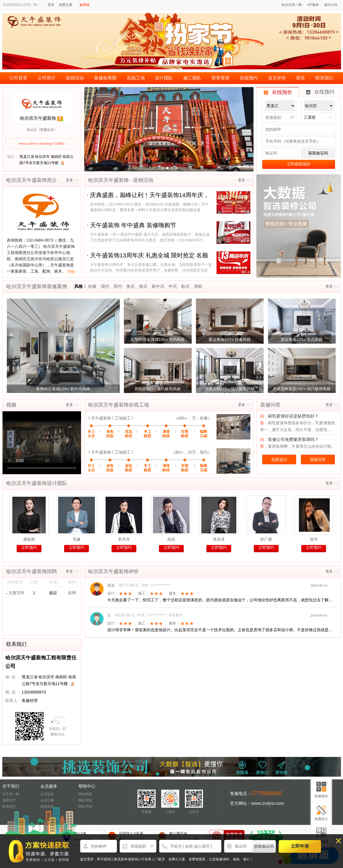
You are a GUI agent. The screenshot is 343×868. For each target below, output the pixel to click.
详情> (72, 272)
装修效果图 (105, 78)
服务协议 (47, 807)
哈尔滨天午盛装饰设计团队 (37, 483)
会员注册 (47, 800)
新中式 (158, 286)
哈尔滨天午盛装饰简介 (32, 180)
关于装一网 (11, 794)
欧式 (185, 286)
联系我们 (324, 78)
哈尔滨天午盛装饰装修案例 (37, 286)
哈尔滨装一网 (292, 5)
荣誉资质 (220, 78)
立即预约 (29, 547)
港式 (143, 286)
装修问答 (270, 405)
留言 (301, 78)
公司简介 (47, 78)
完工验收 (149, 431)
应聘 (72, 593)
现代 (105, 286)
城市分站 (331, 5)
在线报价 (278, 92)
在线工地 (136, 78)
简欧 (198, 286)
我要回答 (318, 460)
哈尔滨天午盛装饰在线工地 (119, 405)
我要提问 (279, 460)
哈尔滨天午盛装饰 (38, 118)
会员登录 (47, 794)
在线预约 (249, 78)
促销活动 (75, 78)
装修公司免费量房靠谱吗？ (293, 439)
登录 (51, 5)
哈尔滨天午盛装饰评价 (113, 571)
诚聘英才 (9, 800)
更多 (72, 180)
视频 (11, 405)
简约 (118, 286)
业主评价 (277, 78)
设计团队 (164, 78)
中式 (173, 286)
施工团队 (192, 78)
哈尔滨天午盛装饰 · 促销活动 (121, 180)
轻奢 (92, 286)
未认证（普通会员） (42, 130)
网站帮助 (85, 800)
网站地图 (85, 794)
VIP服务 (313, 5)
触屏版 (85, 5)
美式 (130, 286)
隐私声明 (85, 807)
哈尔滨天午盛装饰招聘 (32, 571)
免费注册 (65, 5)
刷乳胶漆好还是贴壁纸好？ (293, 416)
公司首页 (18, 78)
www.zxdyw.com (268, 803)
